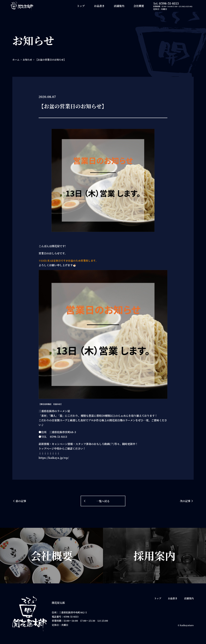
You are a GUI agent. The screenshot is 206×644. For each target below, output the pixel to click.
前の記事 (21, 501)
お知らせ (27, 60)
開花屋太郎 (58, 603)
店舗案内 (119, 6)
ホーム (16, 60)
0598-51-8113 (169, 3)
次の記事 (185, 501)
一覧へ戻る (103, 501)
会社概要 (139, 6)
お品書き (99, 6)
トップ (81, 6)
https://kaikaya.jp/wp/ (54, 458)
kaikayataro (187, 625)
